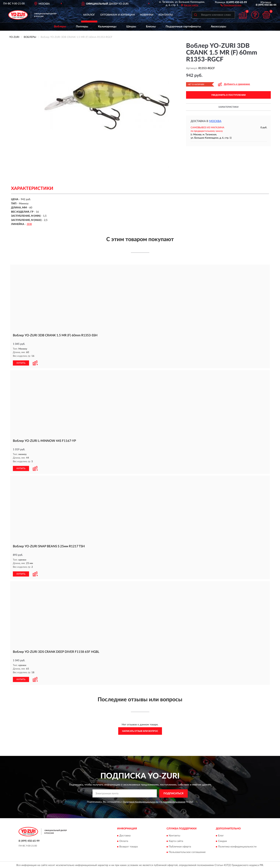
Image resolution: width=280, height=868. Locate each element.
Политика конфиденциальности (237, 847)
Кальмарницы (107, 27)
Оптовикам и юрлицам (117, 15)
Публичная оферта (180, 847)
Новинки (147, 15)
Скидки (222, 841)
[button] (231, 5)
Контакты (166, 15)
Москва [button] (215, 121)
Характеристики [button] (228, 107)
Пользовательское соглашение (187, 852)
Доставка (125, 836)
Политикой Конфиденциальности (140, 802)
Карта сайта (176, 841)
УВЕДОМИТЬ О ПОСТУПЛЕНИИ (228, 95)
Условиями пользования (173, 802)
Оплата (124, 841)
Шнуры (131, 27)
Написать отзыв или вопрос (140, 731)
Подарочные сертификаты (183, 27)
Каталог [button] (89, 15)
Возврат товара (129, 847)
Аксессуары (219, 27)
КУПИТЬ (21, 363)
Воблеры (60, 27)
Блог (221, 836)
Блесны (151, 27)
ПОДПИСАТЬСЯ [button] (173, 794)
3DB (29, 224)
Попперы (82, 27)
